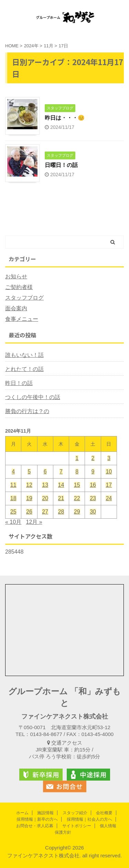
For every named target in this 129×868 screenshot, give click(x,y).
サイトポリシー (77, 826)
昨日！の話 (19, 383)
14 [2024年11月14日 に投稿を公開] (61, 485)
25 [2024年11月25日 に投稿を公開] (13, 512)
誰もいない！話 (24, 355)
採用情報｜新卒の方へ (37, 819)
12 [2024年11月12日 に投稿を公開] (29, 485)
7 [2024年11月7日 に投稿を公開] (61, 472)
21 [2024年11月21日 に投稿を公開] (61, 498)
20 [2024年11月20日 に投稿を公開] (45, 498)
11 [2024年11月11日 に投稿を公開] (13, 485)
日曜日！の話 (61, 165)
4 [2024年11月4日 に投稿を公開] (13, 472)
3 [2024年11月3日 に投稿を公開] (109, 458)
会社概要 (104, 813)
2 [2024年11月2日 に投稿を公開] (93, 458)
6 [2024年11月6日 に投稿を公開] (45, 472)
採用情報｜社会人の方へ (89, 819)
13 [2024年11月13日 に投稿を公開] (45, 485)
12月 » (34, 522)
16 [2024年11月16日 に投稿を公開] (93, 485)
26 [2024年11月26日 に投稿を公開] (29, 512)
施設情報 (45, 813)
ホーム (22, 813)
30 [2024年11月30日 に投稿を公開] (93, 512)
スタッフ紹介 (75, 813)
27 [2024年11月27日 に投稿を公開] (45, 512)
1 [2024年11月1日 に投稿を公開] (77, 458)
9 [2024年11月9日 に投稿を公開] (93, 472)
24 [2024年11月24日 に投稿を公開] (109, 498)
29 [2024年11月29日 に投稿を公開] (77, 512)
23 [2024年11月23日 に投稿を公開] (93, 498)
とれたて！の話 (24, 369)
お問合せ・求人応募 (35, 826)
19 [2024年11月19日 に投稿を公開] (29, 498)
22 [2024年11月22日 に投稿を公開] (77, 498)
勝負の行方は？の (27, 411)
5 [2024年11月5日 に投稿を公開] (29, 472)
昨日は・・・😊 (65, 118)
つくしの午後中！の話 (33, 397)
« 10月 (13, 522)
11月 (48, 46)
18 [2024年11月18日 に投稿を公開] (13, 498)
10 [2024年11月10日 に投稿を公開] (109, 472)
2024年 (31, 46)
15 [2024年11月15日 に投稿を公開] (77, 485)
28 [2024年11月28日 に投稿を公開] (61, 512)
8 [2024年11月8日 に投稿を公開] (77, 472)
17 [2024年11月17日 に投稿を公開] (109, 485)
